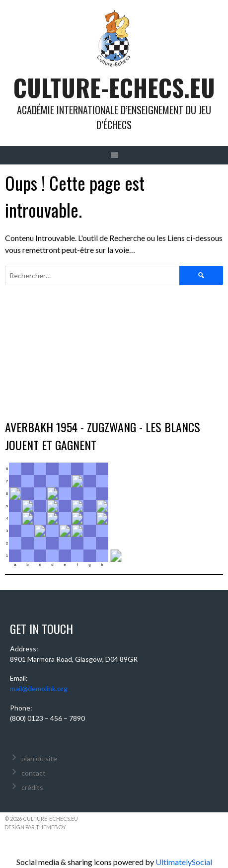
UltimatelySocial (184, 862)
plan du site (39, 758)
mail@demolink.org (39, 688)
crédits (32, 787)
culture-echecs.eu (114, 87)
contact (34, 773)
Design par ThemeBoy (35, 827)
